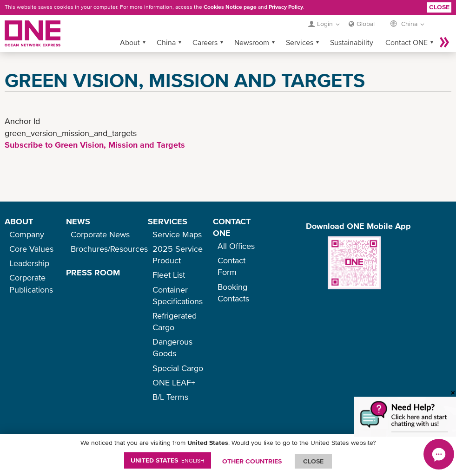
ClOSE (313, 461)
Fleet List (169, 275)
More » (444, 42)
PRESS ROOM (93, 272)
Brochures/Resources (109, 249)
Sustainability (352, 42)
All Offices (236, 246)
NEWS (78, 221)
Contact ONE (406, 42)
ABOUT (19, 221)
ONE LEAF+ (174, 382)
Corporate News (100, 234)
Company (27, 234)
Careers (205, 42)
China (166, 42)
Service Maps (177, 234)
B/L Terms (170, 397)
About (130, 42)
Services (300, 42)
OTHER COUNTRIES (252, 461)
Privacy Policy (286, 7)
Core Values (31, 249)
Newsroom (252, 42)
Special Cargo (178, 368)
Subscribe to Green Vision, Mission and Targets (95, 145)
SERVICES (168, 221)
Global (366, 24)
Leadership (29, 263)
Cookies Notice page (230, 7)
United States (168, 460)
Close (439, 7)
